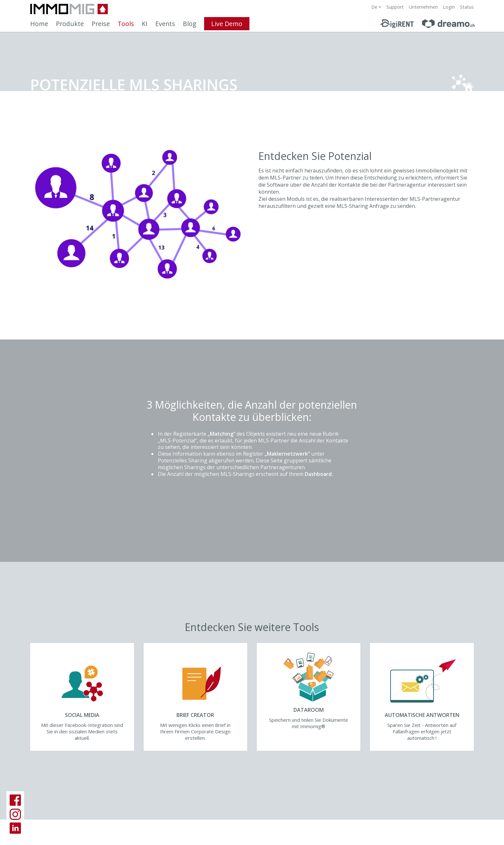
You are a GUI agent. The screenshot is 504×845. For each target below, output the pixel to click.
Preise (101, 24)
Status (467, 7)
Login (449, 7)
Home (39, 24)
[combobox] (376, 7)
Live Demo (227, 24)
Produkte (70, 24)
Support (395, 7)
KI (145, 24)
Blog (190, 24)
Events (165, 24)
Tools (126, 24)
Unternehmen (423, 7)
